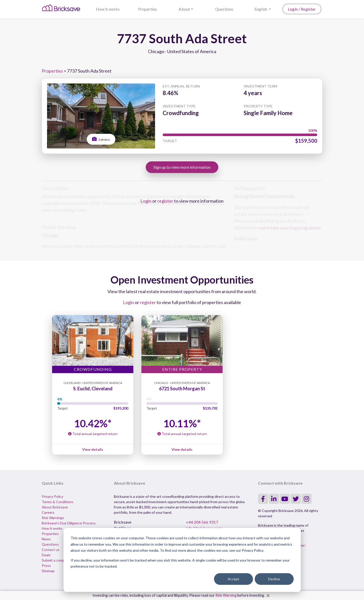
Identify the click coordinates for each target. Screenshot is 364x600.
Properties (148, 9)
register (165, 201)
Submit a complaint (57, 560)
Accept (233, 579)
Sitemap (48, 571)
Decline (274, 579)
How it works (108, 9)
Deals (46, 555)
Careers (48, 512)
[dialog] (182, 560)
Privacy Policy (52, 496)
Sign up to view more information (182, 167)
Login (146, 201)
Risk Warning (226, 595)
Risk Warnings (53, 518)
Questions (224, 9)
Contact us (51, 550)
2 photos (101, 139)
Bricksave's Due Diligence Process (69, 523)
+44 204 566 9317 (202, 522)
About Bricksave (55, 507)
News (46, 539)
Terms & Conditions (58, 502)
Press (46, 565)
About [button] (184, 9)
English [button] (261, 9)
